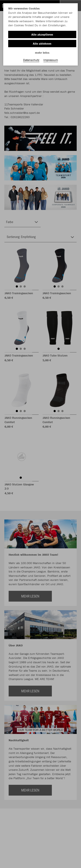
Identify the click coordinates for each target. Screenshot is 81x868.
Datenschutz (31, 60)
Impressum (51, 60)
